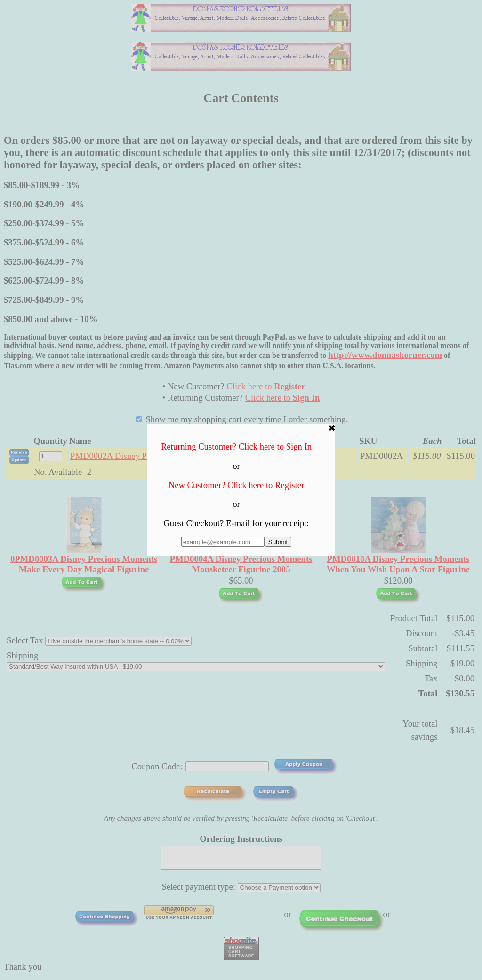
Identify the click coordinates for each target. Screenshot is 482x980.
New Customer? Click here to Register (237, 485)
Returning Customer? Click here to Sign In (236, 447)
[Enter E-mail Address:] (223, 542)
